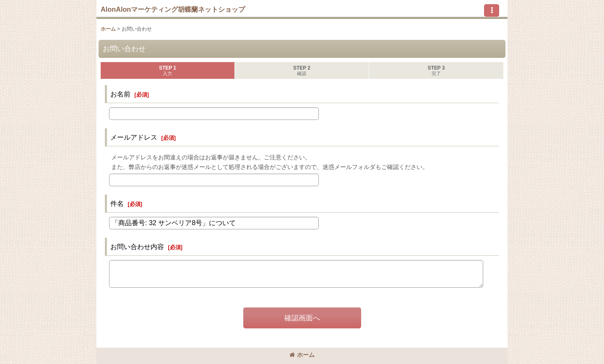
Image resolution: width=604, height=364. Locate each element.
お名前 (120, 94)
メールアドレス (134, 137)
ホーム (302, 355)
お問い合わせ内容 (137, 247)
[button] (492, 10)
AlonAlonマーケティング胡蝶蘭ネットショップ (173, 9)
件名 (117, 203)
